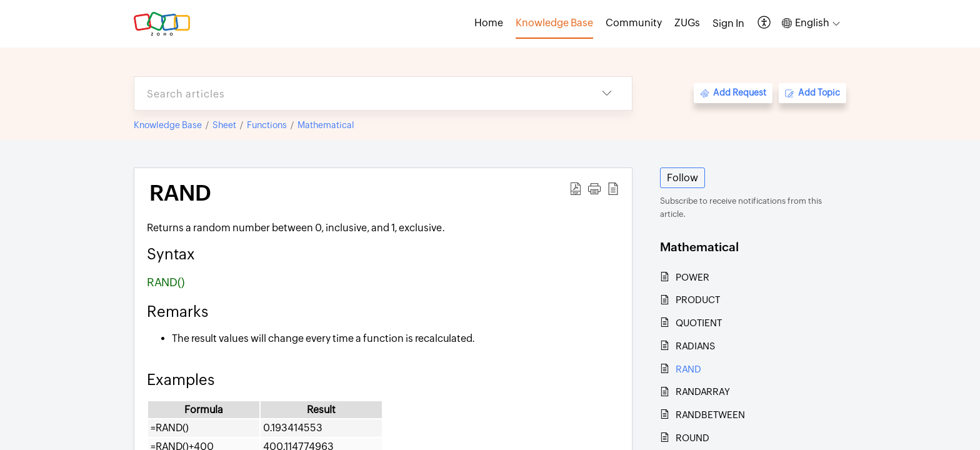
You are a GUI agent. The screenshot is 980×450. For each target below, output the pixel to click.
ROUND (692, 438)
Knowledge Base (168, 125)
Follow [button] (682, 178)
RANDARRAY (703, 392)
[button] (765, 23)
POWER (692, 277)
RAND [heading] (180, 193)
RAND (688, 369)
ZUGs (687, 23)
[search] (358, 93)
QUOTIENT (699, 323)
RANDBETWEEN (710, 415)
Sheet (224, 125)
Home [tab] (489, 23)
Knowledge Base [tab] (554, 23)
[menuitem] (728, 24)
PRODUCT (698, 300)
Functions (267, 125)
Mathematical (326, 125)
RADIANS (695, 346)
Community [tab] (634, 23)
